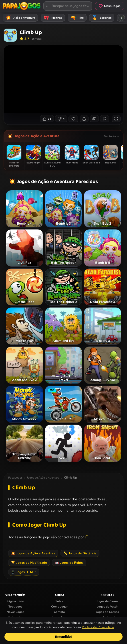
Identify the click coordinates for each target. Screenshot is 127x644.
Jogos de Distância (80, 553)
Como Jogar (59, 607)
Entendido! (63, 637)
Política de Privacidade (98, 627)
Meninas (52, 18)
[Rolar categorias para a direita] (122, 18)
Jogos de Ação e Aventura (37, 136)
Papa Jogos (15, 478)
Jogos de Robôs (69, 563)
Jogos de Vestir (107, 607)
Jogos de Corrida (108, 612)
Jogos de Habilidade (29, 563)
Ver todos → (112, 136)
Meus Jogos (110, 6)
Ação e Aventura (20, 18)
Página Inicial (15, 601)
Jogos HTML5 (24, 572)
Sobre (59, 601)
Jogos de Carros (107, 601)
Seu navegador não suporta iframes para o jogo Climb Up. (63, 79)
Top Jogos (15, 607)
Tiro (76, 18)
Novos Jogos (15, 612)
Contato (59, 612)
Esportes (101, 18)
